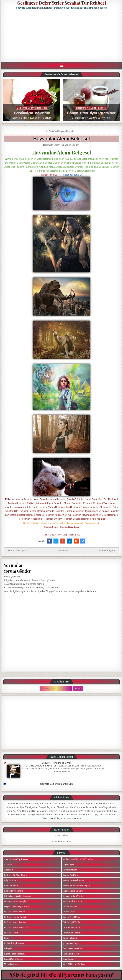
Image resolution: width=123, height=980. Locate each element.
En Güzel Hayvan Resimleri (62, 131)
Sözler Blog (49, 535)
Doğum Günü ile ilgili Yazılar (17, 907)
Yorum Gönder (72, 145)
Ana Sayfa (63, 551)
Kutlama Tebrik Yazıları (14, 954)
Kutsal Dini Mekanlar (13, 959)
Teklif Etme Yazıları (71, 928)
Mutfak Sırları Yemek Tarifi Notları (78, 859)
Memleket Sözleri (12, 964)
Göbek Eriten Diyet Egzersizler (91, 113)
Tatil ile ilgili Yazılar (71, 922)
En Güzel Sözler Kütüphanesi (17, 928)
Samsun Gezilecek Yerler (73, 880)
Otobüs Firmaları (70, 870)
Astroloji (8, 865)
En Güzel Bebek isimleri (15, 912)
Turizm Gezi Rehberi (72, 933)
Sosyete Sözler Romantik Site (57, 784)
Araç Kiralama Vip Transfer (16, 859)
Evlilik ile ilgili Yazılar (14, 943)
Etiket (7, 938)
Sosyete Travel (69, 912)
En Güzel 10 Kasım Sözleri (39, 766)
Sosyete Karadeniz (69, 527)
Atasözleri (8, 870)
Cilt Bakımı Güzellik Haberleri (17, 896)
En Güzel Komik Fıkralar (15, 922)
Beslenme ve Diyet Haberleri (32, 108)
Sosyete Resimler (70, 907)
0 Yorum (47, 118)
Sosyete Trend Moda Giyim (57, 763)
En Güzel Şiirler (11, 933)
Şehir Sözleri (68, 959)
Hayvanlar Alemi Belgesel (61, 139)
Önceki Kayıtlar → (108, 551)
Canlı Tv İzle (61, 836)
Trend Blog (74, 535)
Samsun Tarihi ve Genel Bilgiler (76, 885)
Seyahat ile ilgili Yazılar (73, 896)
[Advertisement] (62, 35)
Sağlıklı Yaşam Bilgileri (73, 891)
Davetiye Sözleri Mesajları (16, 901)
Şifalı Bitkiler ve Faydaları (74, 964)
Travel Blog (62, 535)
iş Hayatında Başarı (71, 943)
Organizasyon (68, 865)
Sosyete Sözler (20, 118)
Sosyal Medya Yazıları (72, 901)
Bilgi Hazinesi (10, 880)
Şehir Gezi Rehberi (71, 954)
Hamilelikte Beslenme (32, 113)
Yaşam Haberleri (70, 938)
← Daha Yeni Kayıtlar (16, 551)
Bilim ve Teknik (11, 885)
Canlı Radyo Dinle (62, 841)
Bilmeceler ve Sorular (14, 891)
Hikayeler (8, 948)
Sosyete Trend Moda (71, 917)
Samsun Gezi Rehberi (72, 875)
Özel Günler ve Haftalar (73, 948)
